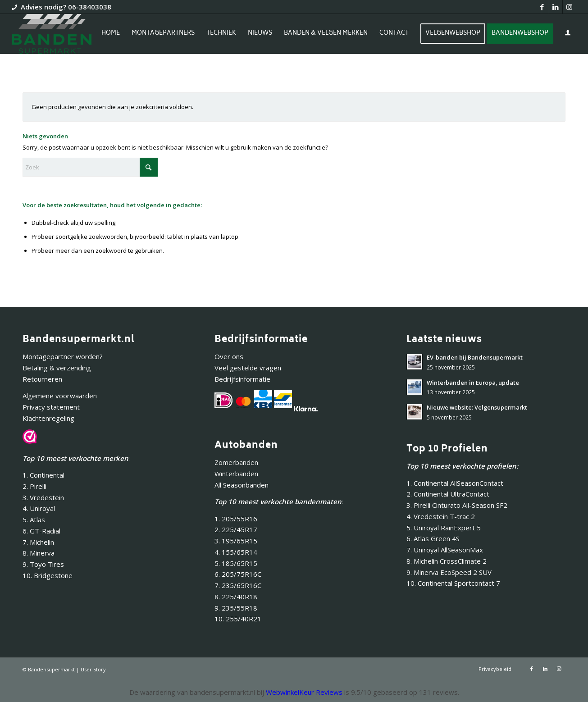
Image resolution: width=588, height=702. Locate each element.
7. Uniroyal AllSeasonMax (445, 550)
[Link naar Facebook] (542, 7)
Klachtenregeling (48, 418)
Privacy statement (51, 407)
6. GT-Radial (41, 531)
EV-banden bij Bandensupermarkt (475, 357)
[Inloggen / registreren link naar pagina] (568, 35)
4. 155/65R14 (236, 552)
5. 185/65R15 (236, 563)
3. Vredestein (43, 497)
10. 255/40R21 (238, 619)
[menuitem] (111, 34)
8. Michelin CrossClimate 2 (447, 561)
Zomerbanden (236, 462)
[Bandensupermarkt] (52, 34)
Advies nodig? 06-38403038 (66, 7)
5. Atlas (34, 520)
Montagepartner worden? (63, 356)
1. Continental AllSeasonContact (455, 483)
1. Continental (43, 475)
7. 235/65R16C (238, 585)
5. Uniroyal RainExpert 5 (444, 528)
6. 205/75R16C (238, 574)
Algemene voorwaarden (60, 396)
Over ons (229, 356)
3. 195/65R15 (236, 541)
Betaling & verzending (57, 368)
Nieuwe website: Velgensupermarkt (477, 407)
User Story (93, 669)
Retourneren (42, 379)
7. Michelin (38, 542)
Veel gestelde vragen (248, 368)
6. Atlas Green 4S (433, 538)
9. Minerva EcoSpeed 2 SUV (449, 572)
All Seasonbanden (242, 485)
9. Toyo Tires (43, 564)
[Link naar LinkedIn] (556, 7)
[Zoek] (90, 167)
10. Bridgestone (48, 575)
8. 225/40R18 (236, 597)
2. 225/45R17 (236, 529)
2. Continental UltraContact (448, 494)
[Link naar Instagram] (570, 7)
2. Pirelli (34, 486)
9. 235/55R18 (236, 608)
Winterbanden (236, 474)
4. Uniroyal (39, 508)
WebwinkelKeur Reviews (304, 692)
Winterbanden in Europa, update (473, 383)
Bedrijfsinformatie (242, 379)
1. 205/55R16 (236, 519)
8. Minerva (39, 553)
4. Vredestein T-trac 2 (441, 516)
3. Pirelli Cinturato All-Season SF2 (457, 505)
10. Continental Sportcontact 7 (453, 583)
